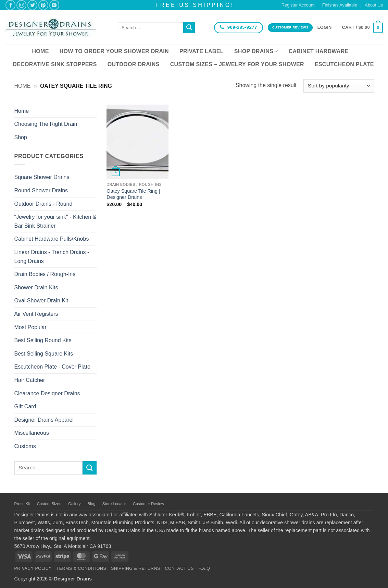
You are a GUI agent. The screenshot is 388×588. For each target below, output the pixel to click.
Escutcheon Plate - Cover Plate (52, 367)
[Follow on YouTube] (54, 5)
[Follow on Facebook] (10, 5)
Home (40, 51)
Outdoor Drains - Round (43, 204)
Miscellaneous (32, 433)
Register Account (298, 5)
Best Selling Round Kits (43, 340)
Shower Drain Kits (36, 287)
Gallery (74, 504)
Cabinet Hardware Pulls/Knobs (52, 239)
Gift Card (25, 406)
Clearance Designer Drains (47, 393)
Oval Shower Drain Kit (41, 301)
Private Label (202, 51)
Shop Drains (256, 51)
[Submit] (189, 28)
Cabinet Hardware (319, 51)
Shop (21, 137)
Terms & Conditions (82, 568)
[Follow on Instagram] (21, 5)
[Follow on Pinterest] (43, 5)
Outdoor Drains (134, 64)
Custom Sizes (49, 504)
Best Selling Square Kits (44, 354)
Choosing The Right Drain (46, 124)
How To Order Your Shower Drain (114, 51)
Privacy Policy (33, 568)
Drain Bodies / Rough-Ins (45, 274)
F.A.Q (204, 568)
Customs (25, 446)
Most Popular (30, 327)
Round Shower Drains (41, 190)
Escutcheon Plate (344, 64)
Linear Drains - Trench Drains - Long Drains (52, 257)
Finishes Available (340, 5)
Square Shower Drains (42, 177)
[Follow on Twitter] (32, 5)
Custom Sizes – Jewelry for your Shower (237, 64)
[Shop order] (339, 86)
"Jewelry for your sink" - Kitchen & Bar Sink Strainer (55, 221)
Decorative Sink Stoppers (55, 64)
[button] (325, 27)
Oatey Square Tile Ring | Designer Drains (133, 194)
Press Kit (22, 504)
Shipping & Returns (136, 568)
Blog (92, 504)
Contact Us (180, 568)
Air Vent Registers (36, 314)
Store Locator (114, 504)
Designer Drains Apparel (44, 420)
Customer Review (148, 504)
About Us (374, 5)
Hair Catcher (30, 380)
